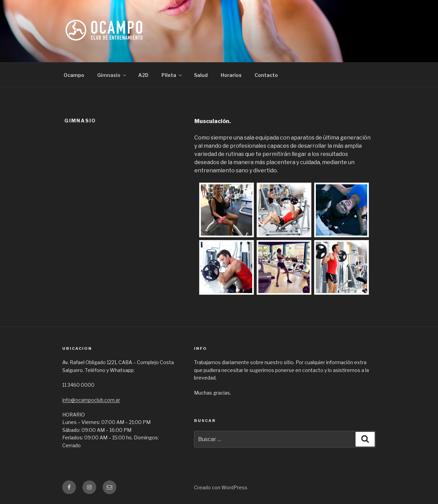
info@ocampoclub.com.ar (91, 400)
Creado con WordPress (221, 487)
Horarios (231, 75)
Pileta (172, 75)
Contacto (266, 75)
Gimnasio (112, 75)
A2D (143, 75)
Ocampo (74, 75)
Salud (201, 75)
